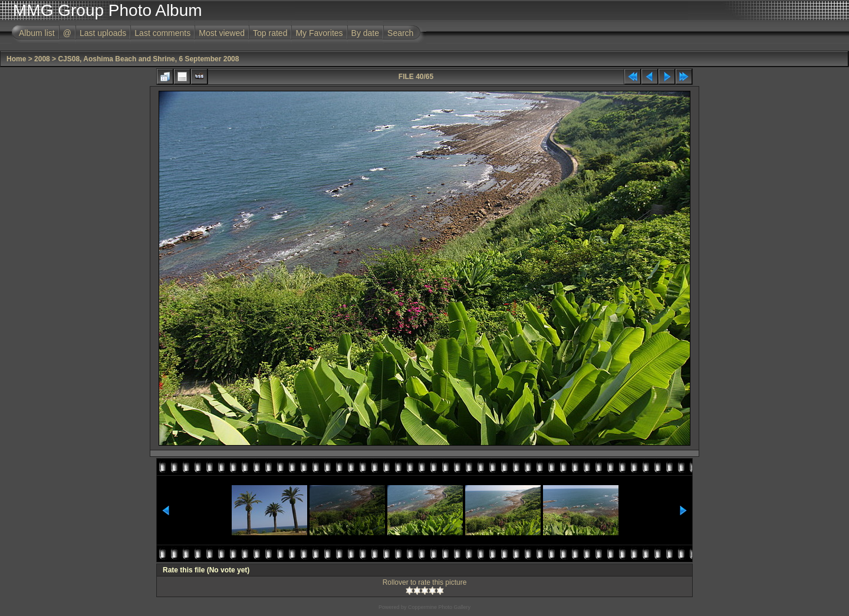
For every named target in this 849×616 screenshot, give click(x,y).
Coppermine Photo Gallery (439, 607)
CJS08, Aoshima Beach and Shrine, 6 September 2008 (148, 59)
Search (400, 33)
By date (365, 33)
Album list (37, 33)
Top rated (270, 33)
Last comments (162, 33)
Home (16, 59)
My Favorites (319, 33)
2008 (42, 59)
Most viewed (222, 33)
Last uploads (103, 33)
